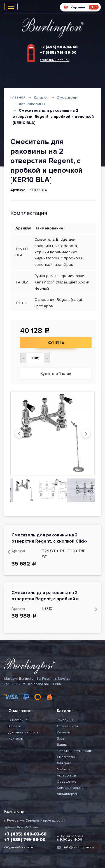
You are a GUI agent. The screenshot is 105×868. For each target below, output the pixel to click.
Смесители (67, 98)
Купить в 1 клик (56, 374)
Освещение (67, 782)
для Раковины (32, 104)
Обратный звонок (55, 60)
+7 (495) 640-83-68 (59, 47)
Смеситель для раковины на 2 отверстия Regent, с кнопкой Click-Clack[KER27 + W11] (49, 541)
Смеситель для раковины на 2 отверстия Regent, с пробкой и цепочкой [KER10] (45, 599)
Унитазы (64, 732)
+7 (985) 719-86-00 (58, 53)
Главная (18, 97)
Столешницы (67, 726)
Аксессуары (66, 776)
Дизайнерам (67, 794)
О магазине (18, 720)
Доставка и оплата (24, 732)
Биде (61, 739)
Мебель (63, 769)
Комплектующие (70, 788)
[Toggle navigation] (11, 7)
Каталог (41, 98)
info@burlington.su (79, 847)
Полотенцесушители (74, 751)
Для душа (64, 763)
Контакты (16, 739)
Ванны (62, 745)
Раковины (65, 720)
